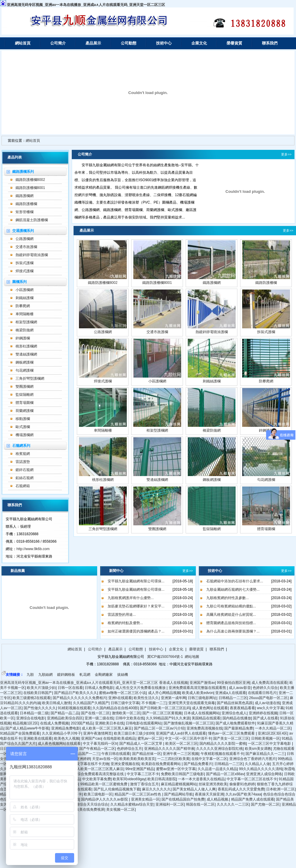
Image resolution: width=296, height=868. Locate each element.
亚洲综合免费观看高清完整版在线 (97, 774)
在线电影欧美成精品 (119, 738)
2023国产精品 (82, 723)
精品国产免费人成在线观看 (253, 799)
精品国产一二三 (87, 754)
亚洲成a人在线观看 (231, 693)
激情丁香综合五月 (144, 784)
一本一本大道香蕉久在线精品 (201, 779)
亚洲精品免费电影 (65, 728)
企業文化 (199, 43)
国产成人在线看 (266, 718)
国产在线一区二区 (95, 713)
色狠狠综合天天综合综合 (89, 804)
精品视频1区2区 (25, 723)
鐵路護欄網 (25, 196)
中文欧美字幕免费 (97, 779)
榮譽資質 (234, 43)
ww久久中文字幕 (270, 708)
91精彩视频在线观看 (74, 708)
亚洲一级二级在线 (99, 718)
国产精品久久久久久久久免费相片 (80, 698)
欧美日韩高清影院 (162, 779)
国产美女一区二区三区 (231, 738)
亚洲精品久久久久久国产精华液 (169, 749)
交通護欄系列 (23, 231)
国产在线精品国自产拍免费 (183, 799)
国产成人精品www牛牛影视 (27, 728)
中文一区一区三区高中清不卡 (188, 738)
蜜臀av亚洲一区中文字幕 (176, 769)
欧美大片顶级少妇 (41, 688)
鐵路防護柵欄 (26, 204)
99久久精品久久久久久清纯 (261, 769)
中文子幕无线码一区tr (100, 744)
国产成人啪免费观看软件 (235, 723)
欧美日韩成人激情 (57, 703)
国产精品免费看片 (198, 764)
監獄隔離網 (25, 395)
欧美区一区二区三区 (181, 744)
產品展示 (93, 43)
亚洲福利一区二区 (170, 804)
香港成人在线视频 (173, 683)
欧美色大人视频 (67, 738)
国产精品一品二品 (65, 713)
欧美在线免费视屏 (90, 809)
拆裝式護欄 (25, 263)
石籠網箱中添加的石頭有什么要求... (235, 581)
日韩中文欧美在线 (130, 718)
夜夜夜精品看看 (242, 708)
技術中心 (164, 43)
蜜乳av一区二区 (150, 738)
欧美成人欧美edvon (198, 693)
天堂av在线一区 (105, 759)
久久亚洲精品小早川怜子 (62, 733)
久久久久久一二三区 (233, 804)
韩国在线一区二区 (200, 804)
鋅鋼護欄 (23, 338)
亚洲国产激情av (202, 683)
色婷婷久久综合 (265, 688)
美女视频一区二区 (120, 809)
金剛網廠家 (104, 675)
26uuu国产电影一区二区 (268, 698)
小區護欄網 (25, 290)
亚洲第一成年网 (173, 698)
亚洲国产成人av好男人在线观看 (181, 733)
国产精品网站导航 (178, 794)
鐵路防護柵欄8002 (30, 180)
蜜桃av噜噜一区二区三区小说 (122, 693)
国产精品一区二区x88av (225, 774)
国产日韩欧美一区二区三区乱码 (165, 708)
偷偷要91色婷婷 (242, 784)
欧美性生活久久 (146, 698)
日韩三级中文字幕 (125, 703)
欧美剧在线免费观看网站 (162, 764)
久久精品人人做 (257, 764)
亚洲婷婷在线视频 (263, 713)
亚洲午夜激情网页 (97, 733)
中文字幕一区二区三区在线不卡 (252, 779)
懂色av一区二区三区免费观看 (232, 733)
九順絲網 (45, 675)
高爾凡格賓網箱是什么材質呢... (231, 615)
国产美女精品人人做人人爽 (194, 789)
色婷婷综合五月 (129, 749)
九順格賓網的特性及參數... (228, 598)
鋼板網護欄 (25, 362)
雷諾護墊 (23, 462)
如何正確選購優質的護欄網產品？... (136, 631)
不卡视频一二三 (154, 703)
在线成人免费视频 (54, 723)
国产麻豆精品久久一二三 (265, 754)
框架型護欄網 (26, 322)
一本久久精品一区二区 (273, 728)
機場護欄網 (25, 435)
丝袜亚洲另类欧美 (213, 784)
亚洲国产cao (91, 738)
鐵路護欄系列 (23, 172)
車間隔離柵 (25, 314)
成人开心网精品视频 (164, 693)
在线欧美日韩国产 (38, 693)
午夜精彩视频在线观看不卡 (222, 754)
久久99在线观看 (79, 789)
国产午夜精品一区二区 (97, 749)
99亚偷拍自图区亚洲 (233, 683)
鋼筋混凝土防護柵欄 (32, 220)
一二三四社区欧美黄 (173, 759)
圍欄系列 (19, 282)
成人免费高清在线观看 (269, 683)
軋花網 (85, 675)
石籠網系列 (21, 446)
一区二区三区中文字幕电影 (270, 744)
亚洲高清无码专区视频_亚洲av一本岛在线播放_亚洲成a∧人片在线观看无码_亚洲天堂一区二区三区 (86, 5)
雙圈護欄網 (25, 387)
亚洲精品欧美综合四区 (65, 718)
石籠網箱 (23, 486)
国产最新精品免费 (239, 728)
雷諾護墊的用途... (122, 615)
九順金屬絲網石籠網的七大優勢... (233, 590)
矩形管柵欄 (25, 212)
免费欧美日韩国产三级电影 (182, 774)
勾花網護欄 (25, 370)
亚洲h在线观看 (120, 698)
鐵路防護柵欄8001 (30, 188)
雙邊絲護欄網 (26, 354)
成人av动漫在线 (267, 703)
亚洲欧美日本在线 (109, 723)
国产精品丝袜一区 (147, 754)
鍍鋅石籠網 (25, 470)
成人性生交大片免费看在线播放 (141, 688)
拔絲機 (123, 675)
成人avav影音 (240, 688)
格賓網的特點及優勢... (125, 623)
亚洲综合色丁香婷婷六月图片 (253, 759)
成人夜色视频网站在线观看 (59, 744)
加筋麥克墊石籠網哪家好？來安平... (136, 606)
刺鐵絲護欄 (25, 298)
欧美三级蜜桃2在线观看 (32, 698)
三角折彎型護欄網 (30, 378)
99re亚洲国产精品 (140, 769)
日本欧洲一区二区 (280, 789)
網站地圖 (192, 657)
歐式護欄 (23, 427)
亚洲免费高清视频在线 (205, 728)
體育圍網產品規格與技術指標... (231, 623)
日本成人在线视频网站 (202, 713)
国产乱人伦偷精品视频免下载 (117, 789)
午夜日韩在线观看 (116, 754)
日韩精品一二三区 (233, 698)
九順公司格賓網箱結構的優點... (231, 606)
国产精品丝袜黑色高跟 (235, 703)
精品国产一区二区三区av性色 (138, 794)
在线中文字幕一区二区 (209, 759)
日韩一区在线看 (70, 688)
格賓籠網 (23, 454)
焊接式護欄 (25, 271)
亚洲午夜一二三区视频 (181, 754)
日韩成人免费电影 (99, 688)
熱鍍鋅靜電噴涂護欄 (32, 255)
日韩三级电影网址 (202, 698)
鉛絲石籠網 (25, 478)
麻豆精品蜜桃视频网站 (179, 784)
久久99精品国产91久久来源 (168, 718)
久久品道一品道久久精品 (217, 769)
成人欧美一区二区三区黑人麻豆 (107, 728)
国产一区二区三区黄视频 (162, 713)
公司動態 (129, 43)
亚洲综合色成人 (234, 713)
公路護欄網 (25, 239)
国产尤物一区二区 (265, 804)
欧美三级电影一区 (98, 794)
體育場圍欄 (25, 403)
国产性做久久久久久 (40, 708)
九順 (30, 675)
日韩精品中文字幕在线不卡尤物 (84, 764)
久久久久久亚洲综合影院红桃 (219, 749)
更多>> (286, 154)
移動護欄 (23, 419)
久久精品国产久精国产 (91, 703)
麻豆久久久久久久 (156, 789)
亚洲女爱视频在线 (125, 764)
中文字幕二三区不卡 (143, 774)
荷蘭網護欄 (25, 411)
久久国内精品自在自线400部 (115, 708)
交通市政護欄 (26, 247)
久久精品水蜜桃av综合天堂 (132, 804)
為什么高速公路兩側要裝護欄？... (233, 631)
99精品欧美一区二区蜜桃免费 (104, 784)
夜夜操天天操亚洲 (209, 794)
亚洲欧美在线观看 (38, 738)
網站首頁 (23, 43)
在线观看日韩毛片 (262, 693)
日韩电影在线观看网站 (144, 723)
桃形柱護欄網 (26, 346)
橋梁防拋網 (25, 330)
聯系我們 (270, 43)
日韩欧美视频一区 (266, 738)
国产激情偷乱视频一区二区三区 (189, 723)
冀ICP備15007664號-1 (164, 657)
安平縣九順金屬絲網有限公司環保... (136, 581)
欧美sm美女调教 (258, 749)
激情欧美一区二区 (126, 713)
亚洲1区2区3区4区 (273, 733)
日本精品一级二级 (34, 713)
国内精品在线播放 (237, 718)
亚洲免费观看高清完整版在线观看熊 (198, 688)
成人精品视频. (218, 799)
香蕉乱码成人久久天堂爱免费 (241, 789)
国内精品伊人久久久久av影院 (105, 799)
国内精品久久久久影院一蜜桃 (223, 744)
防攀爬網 (23, 306)
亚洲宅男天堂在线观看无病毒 (192, 703)
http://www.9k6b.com (33, 549)
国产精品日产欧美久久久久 (76, 693)
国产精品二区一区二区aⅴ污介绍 (159, 728)
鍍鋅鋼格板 (66, 675)
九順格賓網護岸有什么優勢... (131, 598)
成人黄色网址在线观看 (210, 708)
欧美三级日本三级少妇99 (134, 733)
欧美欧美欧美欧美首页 (137, 759)
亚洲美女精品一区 (145, 799)
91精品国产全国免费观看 (20, 733)
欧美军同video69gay (129, 779)
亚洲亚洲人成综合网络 (264, 774)
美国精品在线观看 (206, 718)
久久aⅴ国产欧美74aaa (243, 794)
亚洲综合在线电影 (30, 718)
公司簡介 (58, 43)
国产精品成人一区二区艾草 (141, 744)
